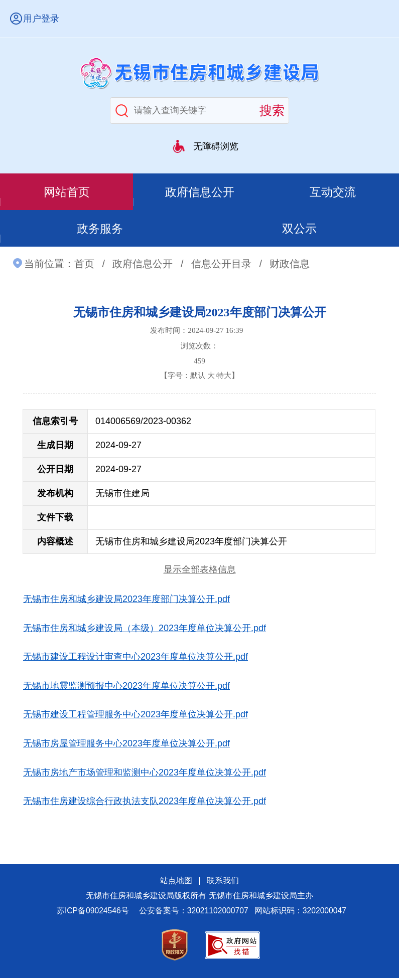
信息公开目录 (221, 266)
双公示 (299, 230)
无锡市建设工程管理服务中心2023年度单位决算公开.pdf (136, 717)
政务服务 (100, 230)
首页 (84, 266)
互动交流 (333, 192)
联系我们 (223, 883)
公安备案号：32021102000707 (194, 913)
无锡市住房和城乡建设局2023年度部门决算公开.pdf (126, 602)
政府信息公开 (200, 192)
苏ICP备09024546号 (93, 913)
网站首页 (67, 192)
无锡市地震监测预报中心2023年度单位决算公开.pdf (126, 688)
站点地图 (176, 883)
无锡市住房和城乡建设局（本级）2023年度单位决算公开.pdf (145, 630)
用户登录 (41, 19)
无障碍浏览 (216, 146)
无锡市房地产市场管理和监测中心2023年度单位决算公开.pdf (145, 774)
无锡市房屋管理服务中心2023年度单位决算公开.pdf (126, 746)
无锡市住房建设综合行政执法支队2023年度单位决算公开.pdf (145, 804)
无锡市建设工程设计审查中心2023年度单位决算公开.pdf (136, 659)
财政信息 (290, 266)
